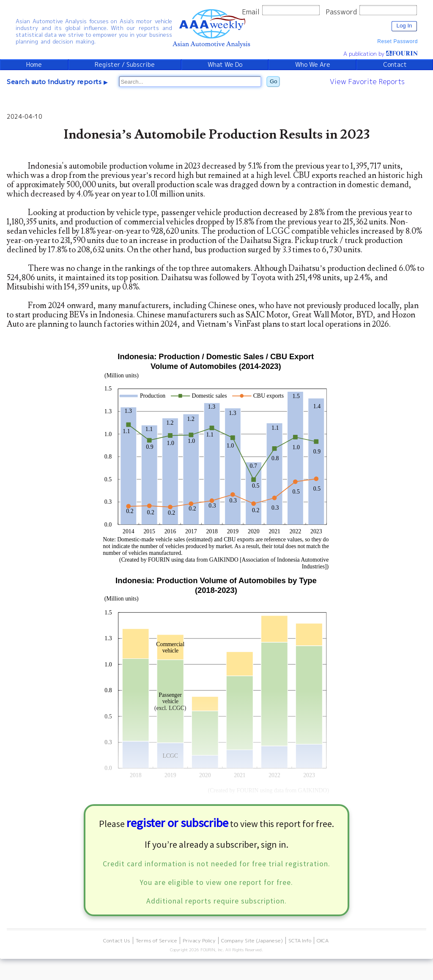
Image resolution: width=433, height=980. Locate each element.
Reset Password (397, 41)
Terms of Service (156, 940)
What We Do (225, 65)
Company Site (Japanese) (252, 940)
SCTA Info (300, 940)
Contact (395, 65)
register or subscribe (177, 823)
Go (274, 81)
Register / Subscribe (125, 65)
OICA (323, 940)
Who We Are (313, 65)
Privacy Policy (199, 940)
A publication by (381, 54)
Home (34, 65)
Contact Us (117, 940)
